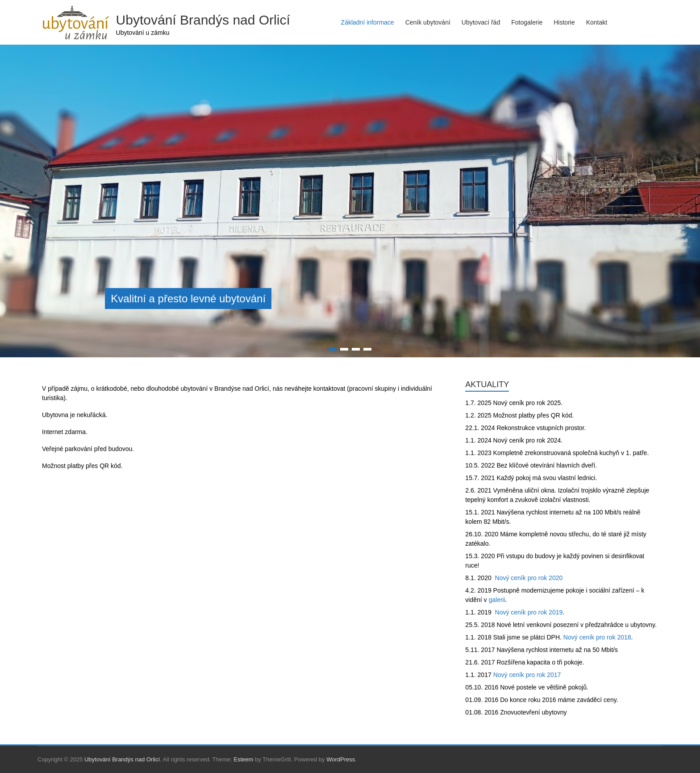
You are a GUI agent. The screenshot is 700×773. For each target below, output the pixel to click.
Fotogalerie (527, 22)
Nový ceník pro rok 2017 (527, 675)
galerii (497, 600)
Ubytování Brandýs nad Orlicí (203, 20)
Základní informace (368, 22)
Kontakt (597, 22)
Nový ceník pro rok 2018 (597, 637)
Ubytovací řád (481, 22)
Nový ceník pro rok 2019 (529, 612)
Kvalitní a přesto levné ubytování (188, 299)
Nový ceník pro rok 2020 (529, 578)
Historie (564, 22)
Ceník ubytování (428, 22)
